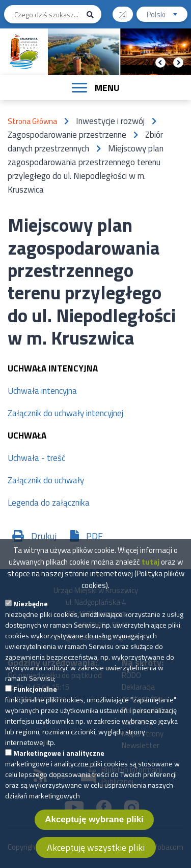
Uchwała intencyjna (42, 391)
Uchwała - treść (36, 458)
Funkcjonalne (35, 703)
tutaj (151, 576)
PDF (94, 536)
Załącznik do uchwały (46, 480)
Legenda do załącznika (49, 503)
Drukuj (44, 536)
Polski (167, 15)
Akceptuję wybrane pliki (94, 834)
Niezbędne (31, 618)
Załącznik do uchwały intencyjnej (65, 413)
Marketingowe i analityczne (59, 767)
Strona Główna (32, 121)
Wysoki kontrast (127, 11)
